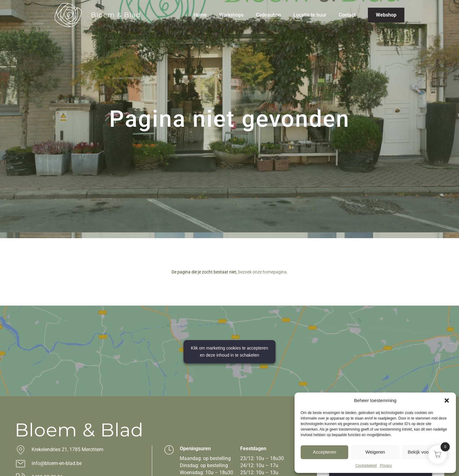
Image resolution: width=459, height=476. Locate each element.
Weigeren (375, 452)
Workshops (231, 15)
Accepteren (325, 452)
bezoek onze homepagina (262, 272)
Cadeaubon (268, 15)
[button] (447, 401)
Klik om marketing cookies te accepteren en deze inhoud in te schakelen (229, 352)
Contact (347, 15)
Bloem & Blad (116, 15)
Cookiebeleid (366, 466)
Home (200, 15)
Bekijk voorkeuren (426, 452)
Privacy (386, 466)
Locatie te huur (310, 15)
